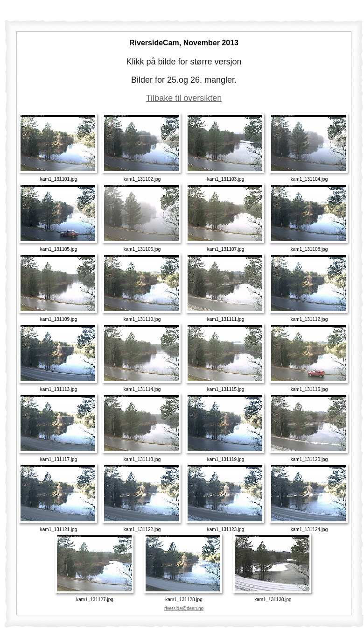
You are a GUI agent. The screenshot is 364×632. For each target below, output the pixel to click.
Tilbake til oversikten (184, 98)
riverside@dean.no (184, 608)
